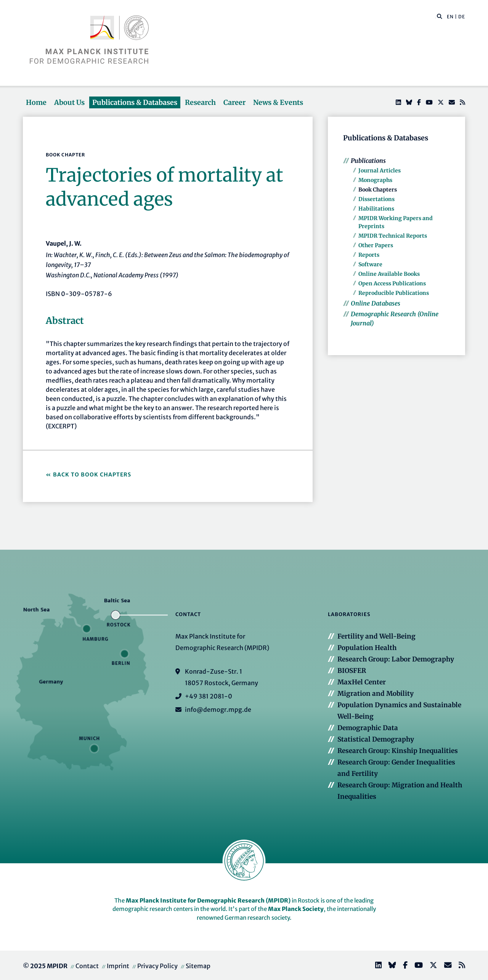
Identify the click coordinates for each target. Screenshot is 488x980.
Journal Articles (380, 171)
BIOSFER (352, 671)
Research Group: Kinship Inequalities (398, 751)
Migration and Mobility (376, 694)
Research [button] (200, 102)
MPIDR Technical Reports (393, 236)
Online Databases (376, 303)
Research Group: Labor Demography (396, 659)
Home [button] (36, 102)
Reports (369, 255)
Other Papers (376, 245)
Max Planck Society (296, 909)
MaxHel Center (362, 682)
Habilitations (376, 209)
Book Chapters (378, 190)
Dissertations (376, 199)
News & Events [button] (278, 102)
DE (462, 17)
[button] (440, 16)
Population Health (367, 648)
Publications (368, 161)
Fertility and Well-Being (376, 636)
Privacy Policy (157, 966)
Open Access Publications (392, 283)
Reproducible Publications (394, 293)
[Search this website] (436, 17)
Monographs (375, 180)
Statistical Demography (376, 739)
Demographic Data (368, 728)
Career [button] (234, 102)
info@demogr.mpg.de (218, 710)
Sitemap (198, 966)
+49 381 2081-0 (209, 696)
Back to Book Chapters (92, 475)
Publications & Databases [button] (135, 102)
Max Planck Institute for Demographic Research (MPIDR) (208, 900)
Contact (87, 966)
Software (370, 264)
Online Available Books (389, 274)
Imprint (118, 966)
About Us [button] (69, 102)
